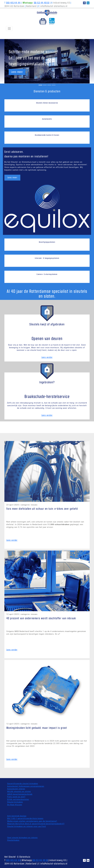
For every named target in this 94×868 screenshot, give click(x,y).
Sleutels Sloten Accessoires (47, 103)
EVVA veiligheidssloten (18, 799)
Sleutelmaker (13, 840)
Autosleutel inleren (16, 789)
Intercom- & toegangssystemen (47, 258)
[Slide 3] (49, 85)
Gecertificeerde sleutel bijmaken (23, 784)
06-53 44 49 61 (42, 3)
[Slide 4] (54, 85)
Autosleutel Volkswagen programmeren (26, 786)
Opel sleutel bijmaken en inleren (22, 838)
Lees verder (47, 357)
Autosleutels (47, 119)
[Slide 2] (45, 85)
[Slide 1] (40, 85)
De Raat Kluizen (15, 805)
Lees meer (17, 72)
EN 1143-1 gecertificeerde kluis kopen (25, 819)
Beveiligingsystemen (47, 242)
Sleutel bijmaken (15, 802)
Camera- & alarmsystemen (47, 274)
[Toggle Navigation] (9, 29)
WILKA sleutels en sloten (19, 792)
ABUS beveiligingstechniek (20, 794)
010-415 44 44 (13, 3)
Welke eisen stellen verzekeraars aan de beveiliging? (32, 821)
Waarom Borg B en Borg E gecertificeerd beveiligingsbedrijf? (36, 824)
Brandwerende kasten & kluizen (47, 135)
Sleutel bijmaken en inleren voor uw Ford (26, 826)
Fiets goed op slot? (16, 797)
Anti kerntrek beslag (17, 816)
